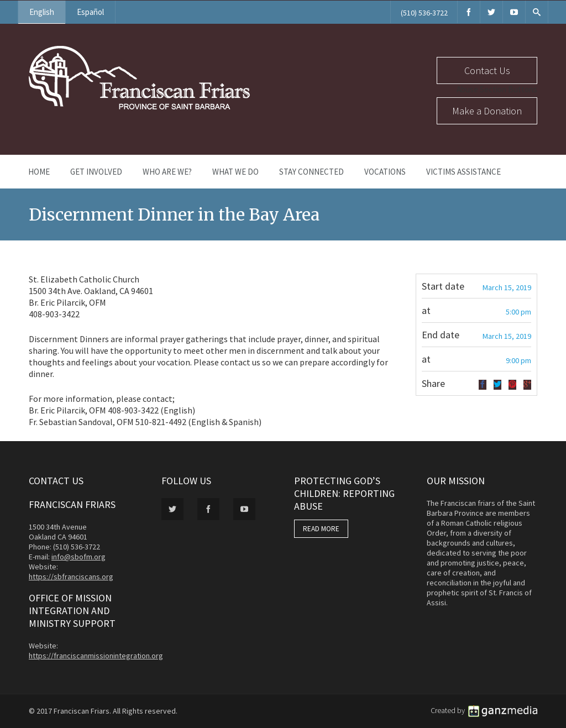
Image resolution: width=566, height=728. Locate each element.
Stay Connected (311, 172)
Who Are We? (167, 172)
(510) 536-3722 (424, 13)
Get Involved (96, 172)
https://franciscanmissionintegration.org (96, 656)
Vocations (385, 172)
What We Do (235, 172)
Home (39, 172)
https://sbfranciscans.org (71, 577)
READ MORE (321, 529)
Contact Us (487, 70)
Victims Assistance (463, 172)
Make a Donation (487, 111)
